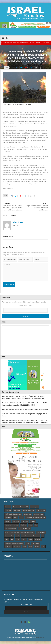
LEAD (7, 540)
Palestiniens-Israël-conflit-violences (14, 543)
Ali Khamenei (17, 511)
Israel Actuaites (9, 536)
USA (43, 547)
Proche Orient (35, 543)
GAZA (22, 518)
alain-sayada (34, 507)
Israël (17, 536)
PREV (27, 543)
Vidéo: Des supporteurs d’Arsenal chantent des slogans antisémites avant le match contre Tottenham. (14, 207)
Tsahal (30, 547)
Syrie (24, 547)
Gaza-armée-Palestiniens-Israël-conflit (36, 518)
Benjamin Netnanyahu (29, 511)
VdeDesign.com (40, 638)
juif (43, 536)
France (15, 518)
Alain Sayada (18, 222)
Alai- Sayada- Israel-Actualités (21, 507)
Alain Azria (8, 511)
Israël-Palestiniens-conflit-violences (30, 536)
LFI (12, 540)
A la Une (8, 68)
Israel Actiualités (41, 532)
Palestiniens (38, 540)
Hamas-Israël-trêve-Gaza (12, 525)
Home (3, 68)
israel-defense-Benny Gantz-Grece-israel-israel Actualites (20, 532)
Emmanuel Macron (39, 514)
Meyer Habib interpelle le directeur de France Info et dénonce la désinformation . (37, 207)
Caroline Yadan (41, 511)
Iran (36, 525)
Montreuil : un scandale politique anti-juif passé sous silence (31, 409)
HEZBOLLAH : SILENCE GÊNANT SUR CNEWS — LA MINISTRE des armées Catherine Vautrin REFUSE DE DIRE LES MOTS (24, 397)
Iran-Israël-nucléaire (11, 529)
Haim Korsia (25, 521)
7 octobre (8, 507)
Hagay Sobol (16, 521)
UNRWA (37, 547)
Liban (17, 540)
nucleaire (24, 540)
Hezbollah (24, 525)
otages (31, 540)
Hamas (33, 521)
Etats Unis (8, 518)
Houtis (31, 525)
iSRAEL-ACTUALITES (24, 529)
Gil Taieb (8, 521)
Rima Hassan (17, 547)
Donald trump (27, 514)
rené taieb (8, 547)
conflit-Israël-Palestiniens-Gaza (13, 514)
